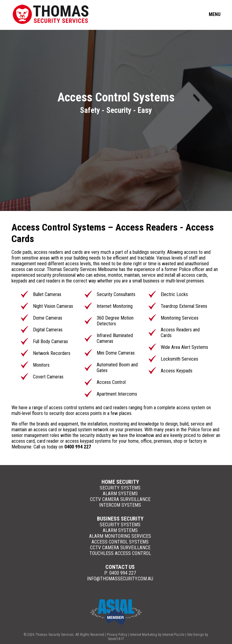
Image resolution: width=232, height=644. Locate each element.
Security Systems (120, 488)
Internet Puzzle (173, 635)
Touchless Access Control (120, 553)
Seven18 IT (116, 639)
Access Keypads (177, 371)
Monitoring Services (180, 318)
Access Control (111, 382)
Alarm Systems (120, 494)
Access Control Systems (120, 542)
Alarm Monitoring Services (120, 536)
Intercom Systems (120, 505)
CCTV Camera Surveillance (120, 499)
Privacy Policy (117, 635)
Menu (215, 14)
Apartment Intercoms (117, 394)
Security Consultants (116, 294)
